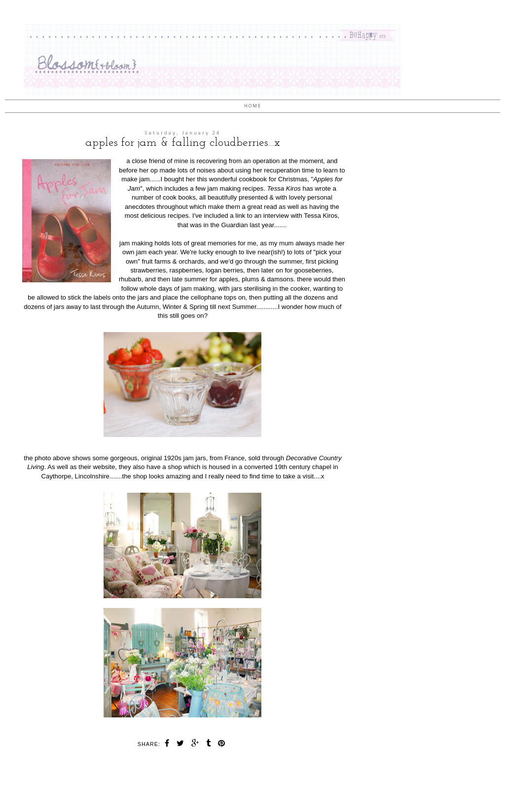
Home (253, 106)
